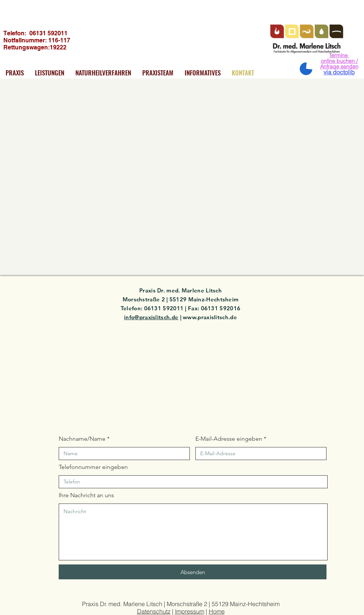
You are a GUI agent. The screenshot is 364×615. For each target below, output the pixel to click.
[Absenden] (193, 572)
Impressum (190, 611)
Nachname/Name (82, 439)
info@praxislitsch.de (151, 317)
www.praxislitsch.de (210, 317)
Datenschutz (154, 611)
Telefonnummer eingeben (93, 467)
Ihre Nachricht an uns (86, 495)
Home (217, 611)
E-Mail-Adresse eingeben (229, 439)
